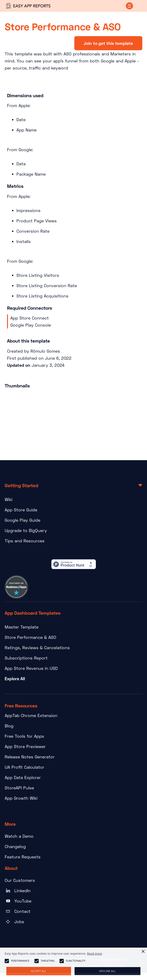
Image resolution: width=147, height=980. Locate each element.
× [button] (143, 952)
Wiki (9, 499)
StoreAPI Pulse (19, 788)
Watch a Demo (19, 836)
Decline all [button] (108, 971)
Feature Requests (23, 857)
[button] (129, 6)
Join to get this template (108, 43)
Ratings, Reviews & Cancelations (37, 648)
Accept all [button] (39, 971)
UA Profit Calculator (24, 767)
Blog (9, 726)
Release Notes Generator (30, 757)
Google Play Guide (23, 520)
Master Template (22, 627)
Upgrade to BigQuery (26, 530)
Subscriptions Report (26, 658)
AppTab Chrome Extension (31, 715)
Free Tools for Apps (24, 736)
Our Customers (20, 880)
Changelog (15, 846)
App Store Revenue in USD (31, 668)
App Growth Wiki (21, 798)
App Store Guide (21, 510)
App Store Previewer (25, 746)
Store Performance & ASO (30, 637)
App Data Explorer (23, 777)
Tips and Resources (25, 541)
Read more (94, 954)
